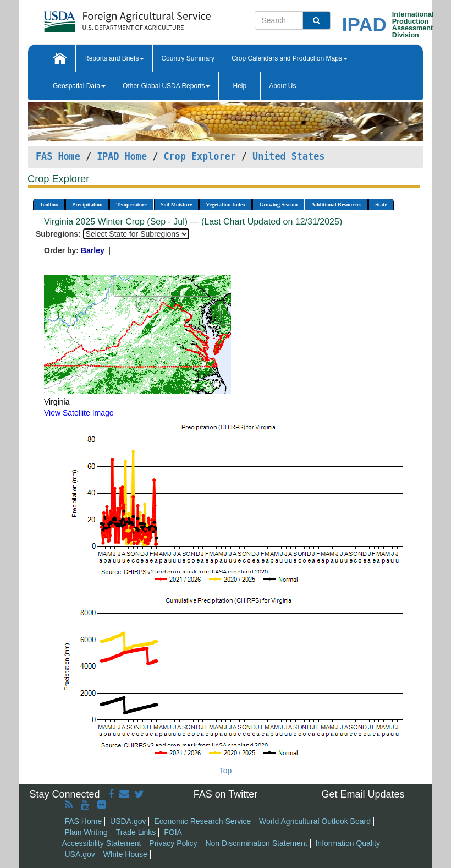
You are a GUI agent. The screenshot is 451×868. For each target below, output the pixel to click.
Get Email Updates (363, 794)
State (381, 204)
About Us (282, 86)
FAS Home (58, 156)
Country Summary (188, 58)
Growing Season (278, 204)
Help (240, 86)
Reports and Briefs (114, 58)
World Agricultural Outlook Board (315, 821)
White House (125, 854)
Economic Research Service (202, 821)
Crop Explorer (199, 156)
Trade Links (136, 832)
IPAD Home (122, 156)
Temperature (131, 204)
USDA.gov (128, 821)
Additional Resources (336, 204)
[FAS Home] (100, 18)
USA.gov (80, 854)
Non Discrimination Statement (256, 843)
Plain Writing (86, 832)
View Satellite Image (79, 413)
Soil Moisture (176, 204)
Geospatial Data (79, 86)
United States (288, 156)
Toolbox (49, 204)
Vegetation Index (226, 204)
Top (226, 771)
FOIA (173, 832)
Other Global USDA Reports (166, 86)
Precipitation (87, 204)
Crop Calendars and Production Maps (290, 58)
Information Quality (348, 843)
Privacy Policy (173, 843)
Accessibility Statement (102, 843)
